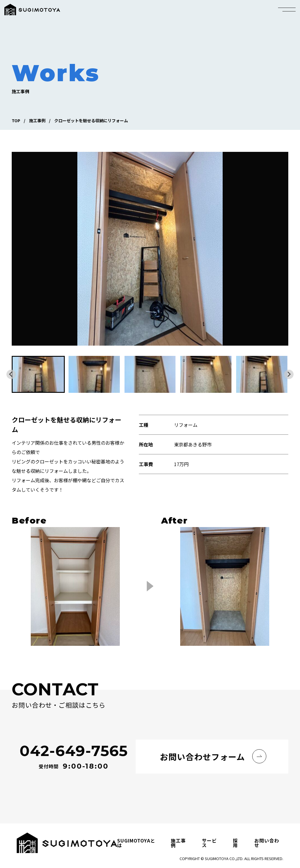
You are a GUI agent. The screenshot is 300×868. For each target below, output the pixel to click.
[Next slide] (289, 374)
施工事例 (37, 120)
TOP (16, 120)
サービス (209, 843)
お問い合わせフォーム (202, 757)
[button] (38, 374)
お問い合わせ (267, 843)
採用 (235, 843)
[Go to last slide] (11, 374)
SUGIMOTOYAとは (136, 843)
